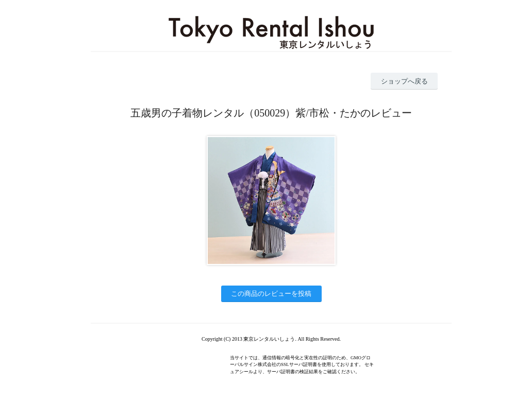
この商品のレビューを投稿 (271, 294)
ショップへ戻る (404, 81)
